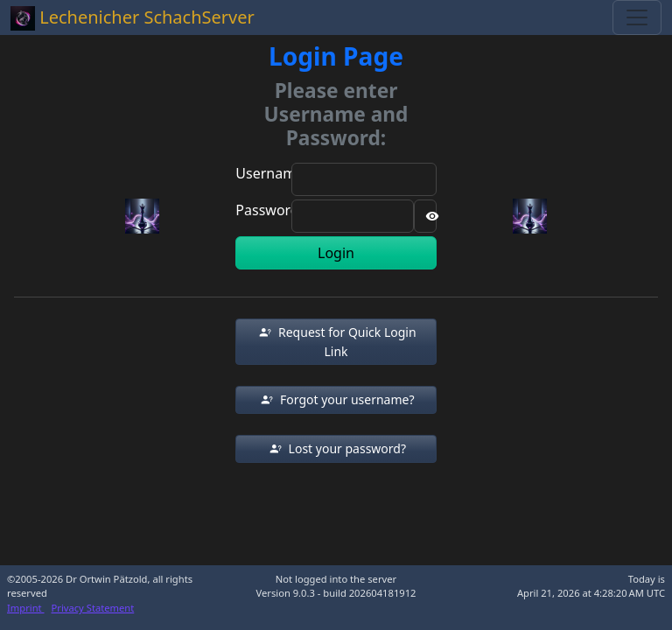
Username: (271, 173)
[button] (336, 342)
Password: (269, 210)
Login (336, 253)
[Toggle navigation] (637, 17)
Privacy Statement (93, 608)
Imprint (26, 608)
